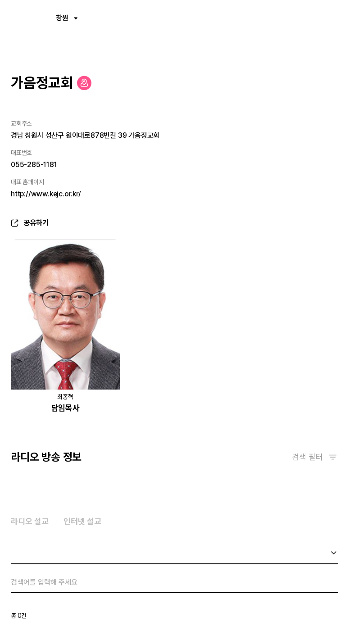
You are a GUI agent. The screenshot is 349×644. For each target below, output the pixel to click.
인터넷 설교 (82, 523)
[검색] (167, 584)
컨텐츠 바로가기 (0, 0)
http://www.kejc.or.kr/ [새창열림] (46, 194)
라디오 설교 (30, 523)
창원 (67, 18)
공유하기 (36, 223)
